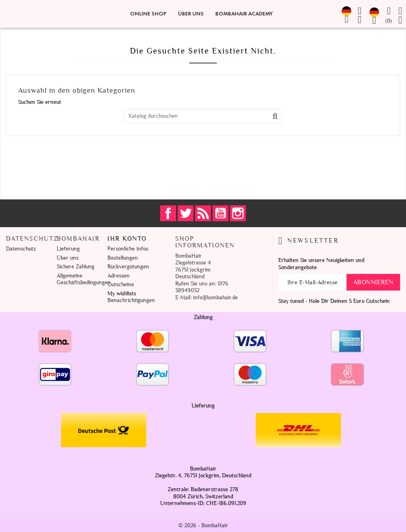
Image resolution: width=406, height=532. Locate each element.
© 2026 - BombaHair (203, 525)
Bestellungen (123, 258)
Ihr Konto (127, 239)
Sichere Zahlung (76, 267)
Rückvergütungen (128, 267)
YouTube (220, 213)
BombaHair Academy (244, 14)
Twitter (186, 213)
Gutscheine (121, 284)
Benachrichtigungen (131, 300)
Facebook (168, 213)
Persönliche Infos (128, 249)
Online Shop (148, 14)
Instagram (238, 213)
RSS (203, 213)
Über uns (191, 14)
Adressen (119, 276)
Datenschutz (21, 249)
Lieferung (68, 249)
